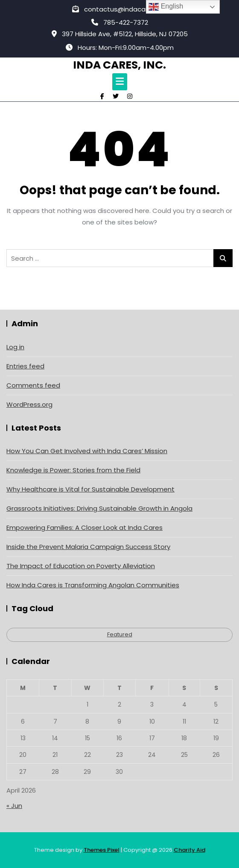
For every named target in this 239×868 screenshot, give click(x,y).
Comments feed (33, 385)
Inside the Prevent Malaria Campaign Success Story (88, 547)
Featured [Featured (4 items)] (120, 634)
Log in (15, 347)
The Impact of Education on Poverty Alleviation (81, 566)
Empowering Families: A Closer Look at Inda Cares (85, 527)
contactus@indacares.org (120, 9)
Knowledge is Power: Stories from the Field (73, 470)
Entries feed (25, 366)
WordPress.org (29, 404)
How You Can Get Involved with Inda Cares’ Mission (87, 451)
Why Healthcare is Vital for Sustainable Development (90, 489)
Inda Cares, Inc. (119, 65)
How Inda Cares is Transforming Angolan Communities (93, 585)
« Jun (14, 806)
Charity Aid (189, 850)
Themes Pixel (102, 850)
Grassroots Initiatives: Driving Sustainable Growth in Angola (99, 508)
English (166, 7)
